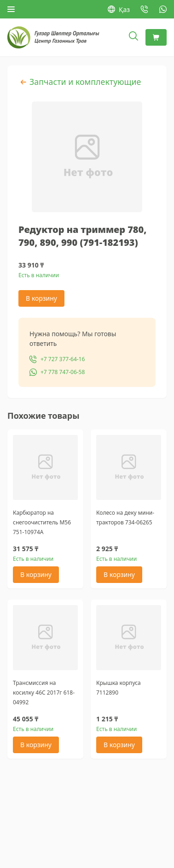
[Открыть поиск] (133, 37)
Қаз (119, 9)
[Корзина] (156, 37)
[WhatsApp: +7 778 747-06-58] (163, 9)
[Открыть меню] (11, 9)
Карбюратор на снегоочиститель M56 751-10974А (42, 522)
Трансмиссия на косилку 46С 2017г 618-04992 (44, 693)
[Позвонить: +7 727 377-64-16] (145, 9)
